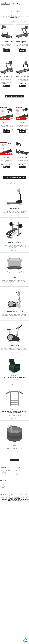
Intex (8, 448)
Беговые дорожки (14, 209)
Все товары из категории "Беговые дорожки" (15, 177)
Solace (15, 381)
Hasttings (23, 280)
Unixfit (4, 211)
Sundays (3, 213)
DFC (13, 211)
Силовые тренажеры (14, 243)
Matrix (8, 316)
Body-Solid (11, 245)
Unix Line (13, 280)
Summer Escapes (18, 448)
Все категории (15, 460)
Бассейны (14, 446)
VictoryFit (17, 211)
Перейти (15, 216)
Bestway (12, 448)
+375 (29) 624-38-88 (2, 484)
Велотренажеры (15, 346)
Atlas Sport (11, 246)
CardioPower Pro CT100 (22, 76)
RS (22, 416)
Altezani (20, 213)
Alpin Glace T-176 (22, 158)
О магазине (18, 476)
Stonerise (14, 248)
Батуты (14, 278)
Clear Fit (18, 349)
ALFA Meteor (7, 122)
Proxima (24, 213)
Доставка (18, 472)
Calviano (18, 280)
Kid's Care (18, 416)
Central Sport (5, 246)
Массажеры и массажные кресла (15, 377)
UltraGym (6, 245)
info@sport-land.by (3, 489)
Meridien (18, 380)
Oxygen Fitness (23, 211)
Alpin (7, 213)
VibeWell (19, 381)
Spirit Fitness (15, 213)
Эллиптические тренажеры (14, 312)
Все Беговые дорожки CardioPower (14, 96)
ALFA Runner (22, 122)
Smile (4, 282)
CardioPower (9, 211)
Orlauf (10, 213)
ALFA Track (7, 158)
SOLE (14, 316)
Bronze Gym (17, 245)
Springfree (22, 282)
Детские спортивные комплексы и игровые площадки (14, 412)
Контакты (18, 471)
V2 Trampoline (16, 282)
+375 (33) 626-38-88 (2, 487)
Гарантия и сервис (18, 474)
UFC (26, 246)
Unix (25, 380)
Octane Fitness (24, 314)
